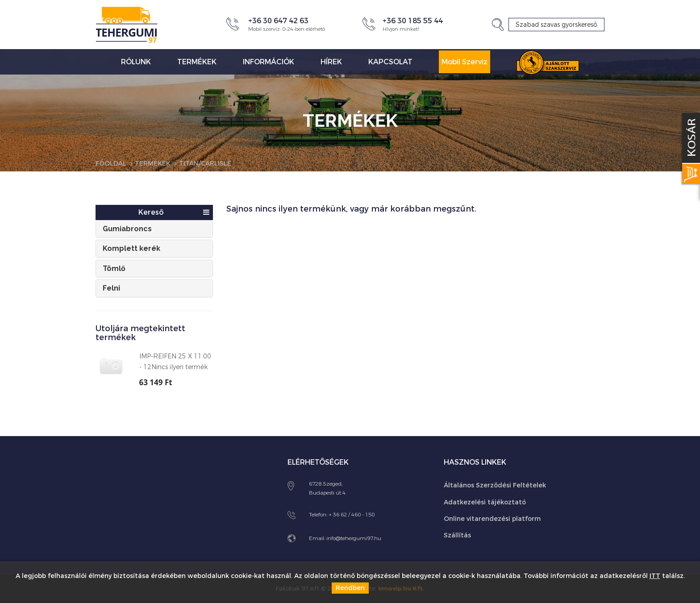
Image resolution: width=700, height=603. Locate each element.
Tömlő (114, 268)
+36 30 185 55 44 (413, 21)
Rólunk (136, 62)
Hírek (331, 62)
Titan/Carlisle (205, 164)
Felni (111, 288)
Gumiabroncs (127, 229)
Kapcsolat (390, 62)
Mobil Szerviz (465, 62)
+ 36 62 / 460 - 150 (352, 515)
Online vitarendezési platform (492, 519)
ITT (655, 576)
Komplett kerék (131, 248)
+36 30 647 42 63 (278, 21)
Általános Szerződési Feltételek (495, 485)
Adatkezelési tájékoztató (485, 502)
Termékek (197, 62)
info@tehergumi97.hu (354, 538)
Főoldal (111, 164)
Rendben (350, 588)
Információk (269, 62)
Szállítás (457, 535)
